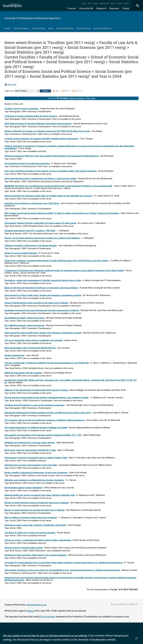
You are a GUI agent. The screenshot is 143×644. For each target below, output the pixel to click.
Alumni (95, 3)
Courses (72, 8)
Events (119, 3)
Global (126, 8)
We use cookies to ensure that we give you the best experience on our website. (46, 636)
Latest (51, 28)
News (113, 3)
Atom (58, 91)
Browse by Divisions (102, 28)
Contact (126, 3)
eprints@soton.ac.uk (36, 605)
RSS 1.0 (68, 91)
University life (86, 8)
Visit (89, 3)
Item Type (91, 98)
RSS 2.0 (78, 91)
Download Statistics (65, 28)
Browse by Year (84, 28)
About (84, 3)
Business (114, 8)
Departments (104, 3)
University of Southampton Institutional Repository (32, 18)
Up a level (12, 85)
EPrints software (47, 617)
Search (8, 28)
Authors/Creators (77, 98)
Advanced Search (21, 28)
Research (101, 8)
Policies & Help (38, 28)
